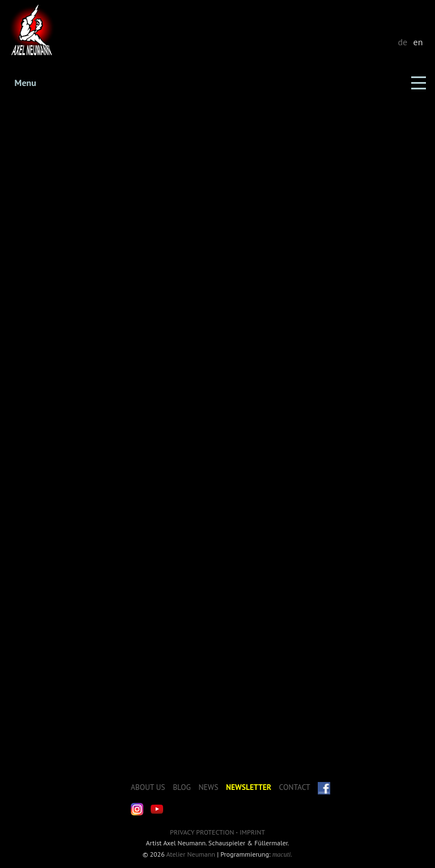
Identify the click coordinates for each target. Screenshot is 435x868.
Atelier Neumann (191, 854)
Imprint (252, 832)
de (402, 42)
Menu (25, 83)
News (208, 787)
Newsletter (249, 787)
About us (148, 787)
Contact (295, 787)
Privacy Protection (202, 832)
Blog (182, 787)
